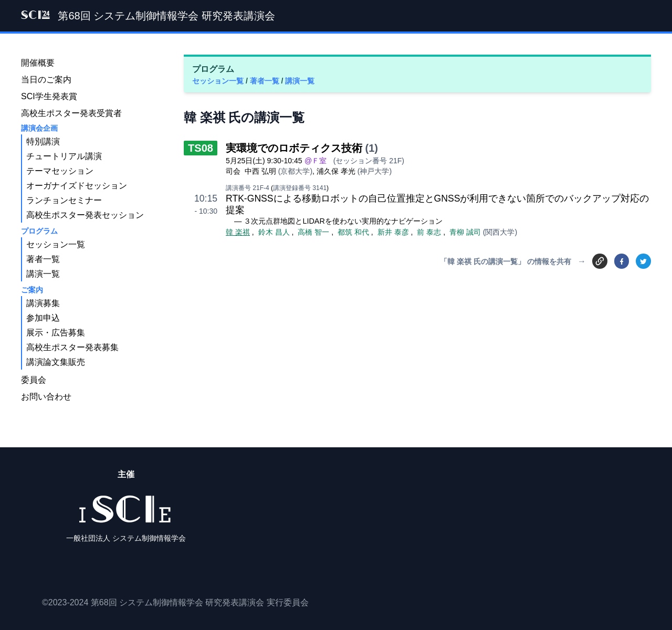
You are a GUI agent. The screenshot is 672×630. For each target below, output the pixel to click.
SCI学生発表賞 (49, 96)
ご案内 (32, 290)
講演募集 (43, 303)
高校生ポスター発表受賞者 (71, 113)
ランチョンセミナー (64, 200)
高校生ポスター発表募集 (72, 347)
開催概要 (38, 63)
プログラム (39, 231)
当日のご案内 (46, 80)
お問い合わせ (46, 397)
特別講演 (43, 141)
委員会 (34, 380)
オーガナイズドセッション (77, 186)
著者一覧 (266, 81)
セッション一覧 (219, 81)
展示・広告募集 (56, 333)
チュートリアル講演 (64, 156)
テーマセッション (60, 171)
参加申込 (43, 318)
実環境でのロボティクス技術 (294, 148)
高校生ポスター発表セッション (85, 215)
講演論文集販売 (56, 362)
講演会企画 (39, 128)
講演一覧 (300, 81)
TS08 (201, 148)
